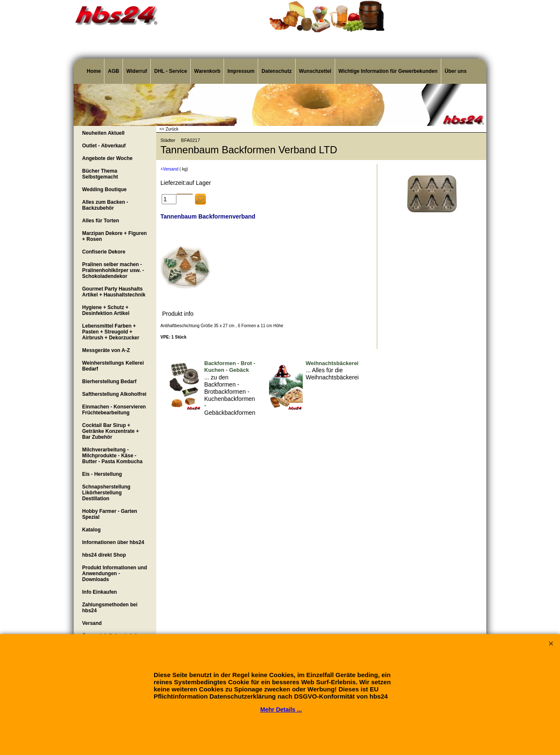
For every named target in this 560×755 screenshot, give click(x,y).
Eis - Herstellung (102, 474)
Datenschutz (276, 71)
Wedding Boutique (104, 189)
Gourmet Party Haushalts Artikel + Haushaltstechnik (114, 292)
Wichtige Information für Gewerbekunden (388, 71)
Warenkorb (207, 71)
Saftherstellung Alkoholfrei (114, 394)
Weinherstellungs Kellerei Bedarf (113, 366)
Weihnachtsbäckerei (332, 363)
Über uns (456, 71)
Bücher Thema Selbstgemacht (100, 174)
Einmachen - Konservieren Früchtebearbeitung (114, 410)
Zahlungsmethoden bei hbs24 (110, 608)
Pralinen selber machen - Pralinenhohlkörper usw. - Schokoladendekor (113, 270)
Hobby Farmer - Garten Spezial (110, 514)
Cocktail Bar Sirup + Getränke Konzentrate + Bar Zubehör (111, 431)
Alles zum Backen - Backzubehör (105, 205)
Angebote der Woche (107, 158)
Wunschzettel (315, 71)
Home (94, 71)
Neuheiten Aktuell (103, 133)
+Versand (169, 169)
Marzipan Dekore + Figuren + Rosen (115, 236)
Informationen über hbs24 (113, 542)
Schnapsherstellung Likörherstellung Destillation (106, 493)
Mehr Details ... (281, 710)
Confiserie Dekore (104, 252)
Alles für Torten (101, 221)
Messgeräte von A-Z (106, 350)
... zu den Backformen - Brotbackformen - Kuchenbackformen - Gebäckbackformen (230, 395)
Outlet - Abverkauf (104, 146)
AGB (113, 71)
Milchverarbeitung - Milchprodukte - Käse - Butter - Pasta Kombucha (112, 456)
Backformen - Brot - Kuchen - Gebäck (230, 367)
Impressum (241, 71)
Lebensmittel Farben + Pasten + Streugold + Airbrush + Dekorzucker (111, 332)
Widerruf (137, 71)
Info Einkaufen (100, 592)
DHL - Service (171, 71)
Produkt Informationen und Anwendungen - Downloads (115, 574)
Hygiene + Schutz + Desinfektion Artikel (106, 310)
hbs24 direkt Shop (104, 555)
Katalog (91, 530)
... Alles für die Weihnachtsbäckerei (332, 374)
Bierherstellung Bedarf (109, 382)
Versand (92, 623)
